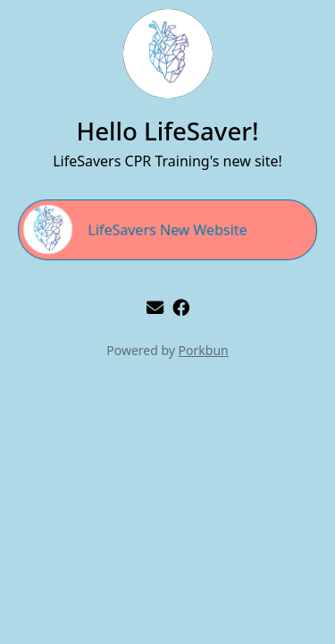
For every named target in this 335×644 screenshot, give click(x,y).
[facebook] (181, 307)
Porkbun (204, 350)
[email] (155, 307)
